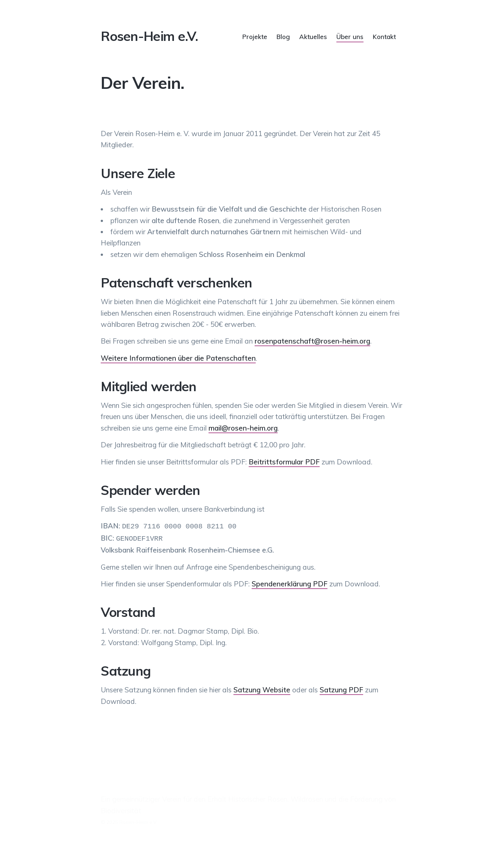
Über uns (350, 36)
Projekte (255, 36)
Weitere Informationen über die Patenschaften (178, 358)
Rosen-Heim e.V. (149, 36)
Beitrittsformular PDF (284, 462)
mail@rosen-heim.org (243, 428)
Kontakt (384, 36)
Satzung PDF (341, 688)
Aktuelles (313, 36)
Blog (283, 36)
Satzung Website (262, 688)
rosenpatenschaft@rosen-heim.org (312, 341)
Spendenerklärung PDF (290, 582)
